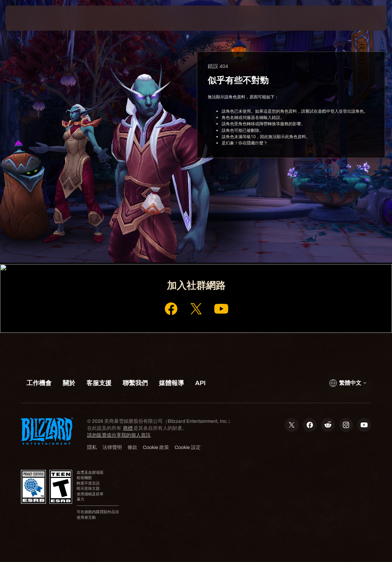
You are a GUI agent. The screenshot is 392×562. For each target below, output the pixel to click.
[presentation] (26, 18)
